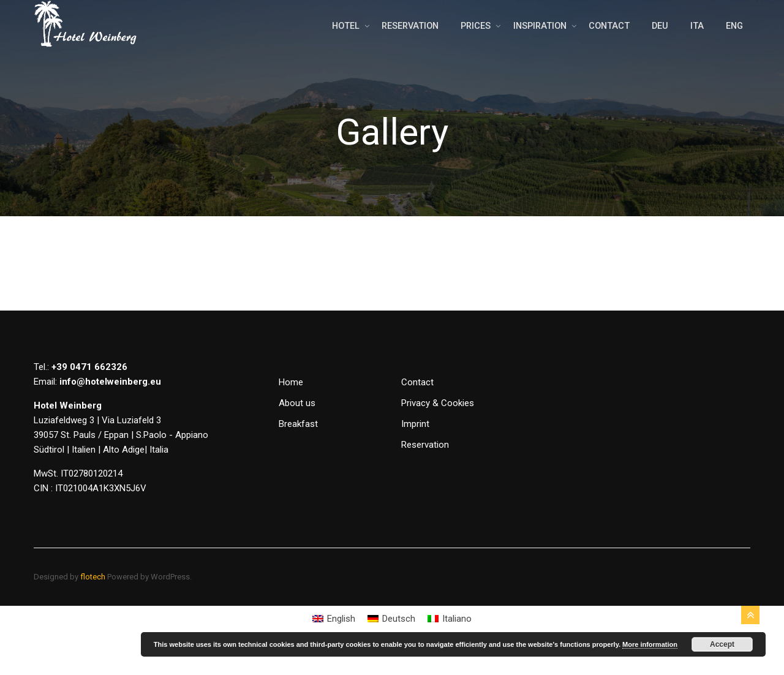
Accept (722, 644)
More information (650, 644)
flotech (93, 601)
